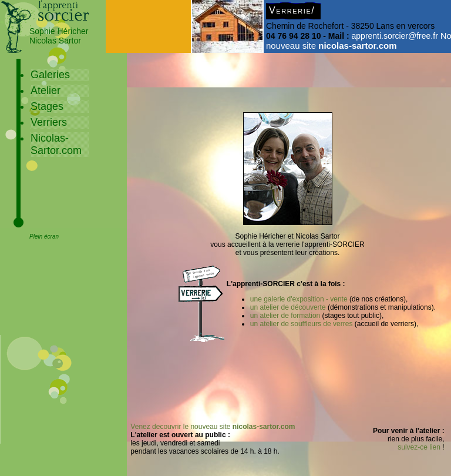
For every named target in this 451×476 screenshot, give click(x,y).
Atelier (46, 90)
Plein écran (44, 237)
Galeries (50, 75)
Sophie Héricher (59, 31)
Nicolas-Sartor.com (56, 144)
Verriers (49, 122)
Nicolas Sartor (55, 41)
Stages (47, 106)
